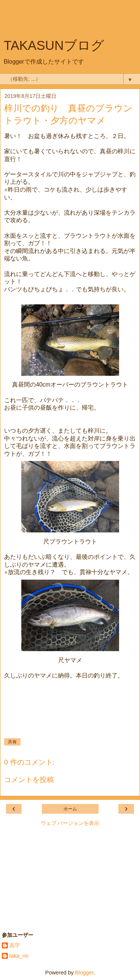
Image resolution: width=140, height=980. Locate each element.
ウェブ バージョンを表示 (70, 823)
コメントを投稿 (29, 780)
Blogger (84, 973)
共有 (12, 742)
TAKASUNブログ (54, 45)
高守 (15, 945)
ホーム (70, 809)
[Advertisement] (70, 20)
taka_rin (19, 956)
